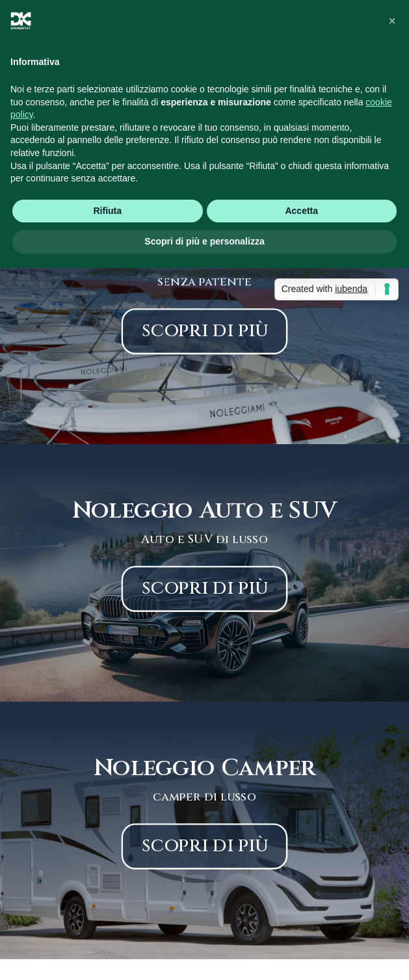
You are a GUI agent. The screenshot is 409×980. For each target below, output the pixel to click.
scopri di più (204, 330)
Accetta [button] (301, 211)
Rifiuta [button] (107, 211)
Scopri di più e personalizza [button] (204, 241)
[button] (392, 21)
